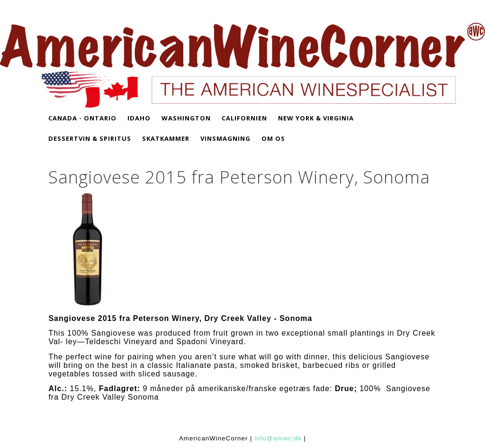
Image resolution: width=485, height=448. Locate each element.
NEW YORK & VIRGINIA (316, 118)
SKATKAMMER (166, 138)
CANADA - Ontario (82, 118)
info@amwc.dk (278, 438)
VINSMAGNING (225, 138)
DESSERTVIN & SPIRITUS (90, 138)
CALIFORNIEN (244, 118)
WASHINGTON (186, 118)
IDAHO (139, 118)
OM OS (273, 138)
